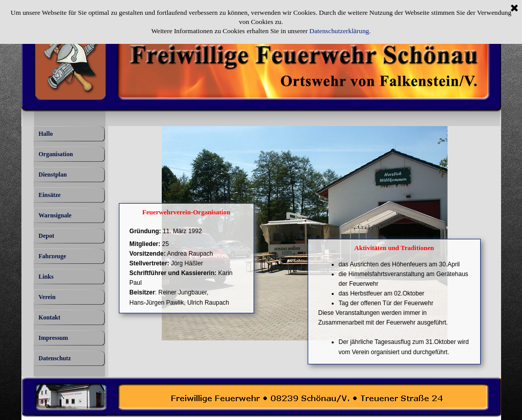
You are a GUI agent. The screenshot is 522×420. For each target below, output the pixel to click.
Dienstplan (53, 175)
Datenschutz (55, 358)
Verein (47, 297)
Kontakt (50, 317)
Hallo (46, 134)
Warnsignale (55, 215)
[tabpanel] (188, 267)
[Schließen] (514, 9)
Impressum (54, 338)
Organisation (56, 154)
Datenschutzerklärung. (340, 31)
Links (46, 277)
